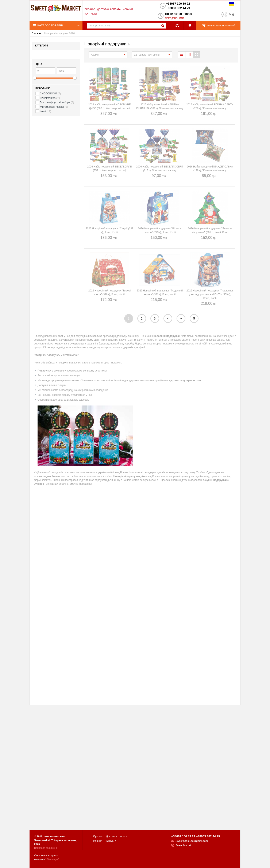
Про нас (90, 9)
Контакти (91, 14)
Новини (128, 9)
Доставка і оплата (109, 9)
